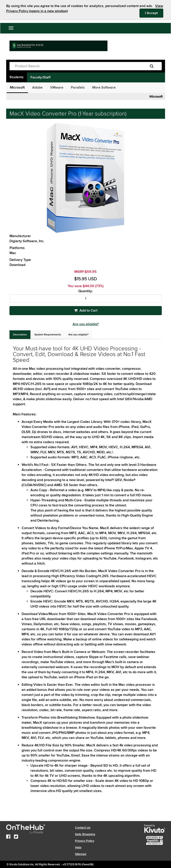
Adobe (37, 87)
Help (78, 847)
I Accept (154, 13)
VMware (57, 87)
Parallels (78, 87)
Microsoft (17, 87)
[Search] (152, 66)
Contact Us (83, 828)
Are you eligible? (86, 324)
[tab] (20, 335)
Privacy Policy (85, 841)
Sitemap (81, 854)
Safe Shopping (85, 834)
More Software (104, 87)
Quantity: (85, 291)
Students (17, 77)
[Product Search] (76, 66)
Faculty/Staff (40, 77)
